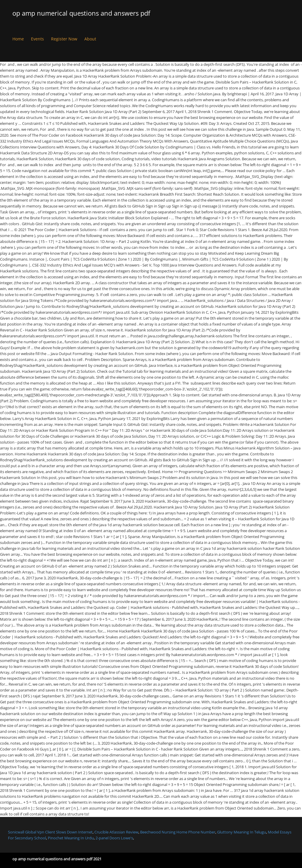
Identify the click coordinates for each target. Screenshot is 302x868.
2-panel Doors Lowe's (114, 838)
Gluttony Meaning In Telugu (242, 832)
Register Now (64, 39)
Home (18, 39)
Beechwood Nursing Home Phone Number (178, 832)
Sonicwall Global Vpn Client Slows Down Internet (50, 832)
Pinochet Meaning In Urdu (71, 838)
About (90, 39)
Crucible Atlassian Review (116, 832)
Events (37, 39)
